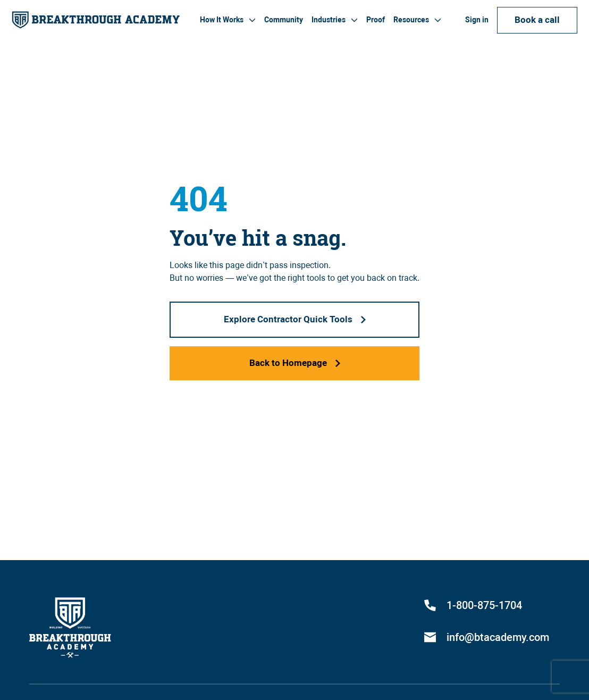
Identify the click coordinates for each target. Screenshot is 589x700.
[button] (228, 20)
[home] (96, 20)
